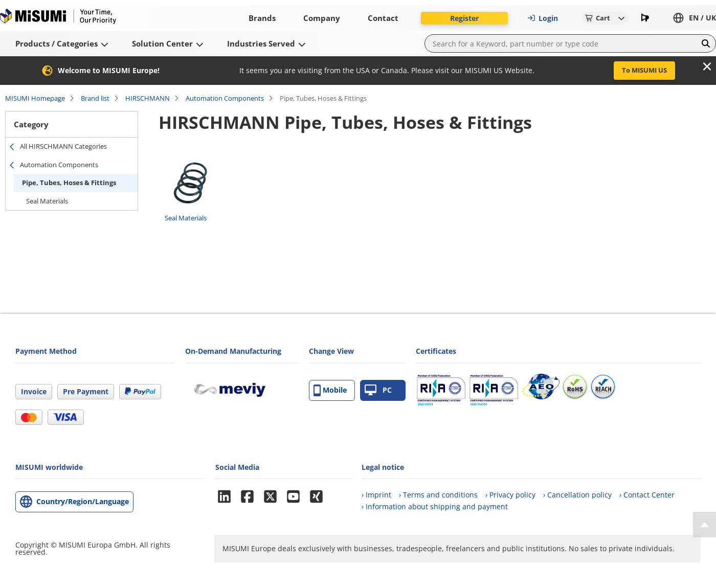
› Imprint (376, 495)
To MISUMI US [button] (644, 70)
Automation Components (225, 98)
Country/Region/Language (83, 501)
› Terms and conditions (438, 495)
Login (543, 18)
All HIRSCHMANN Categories (63, 146)
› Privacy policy (510, 495)
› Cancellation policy (577, 495)
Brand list (95, 98)
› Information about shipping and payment (435, 506)
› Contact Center (647, 495)
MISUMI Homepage (35, 98)
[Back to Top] (704, 525)
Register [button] (464, 18)
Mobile (330, 390)
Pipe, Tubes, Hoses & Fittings (69, 183)
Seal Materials (47, 201)
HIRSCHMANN (148, 98)
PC (378, 390)
